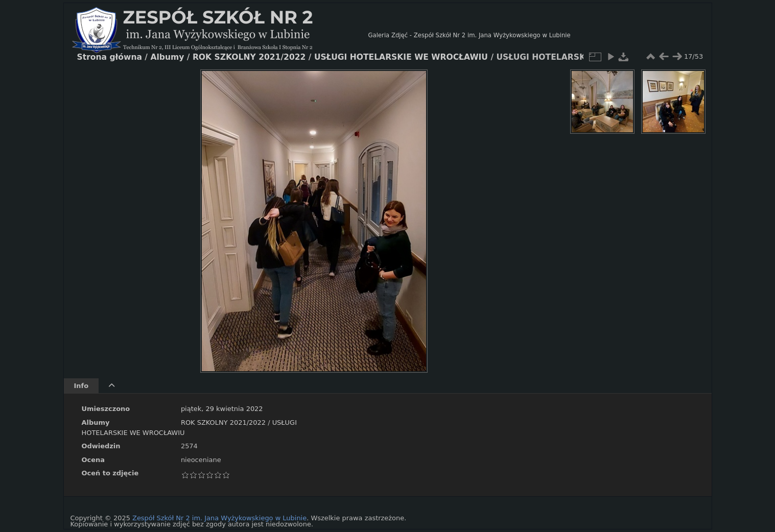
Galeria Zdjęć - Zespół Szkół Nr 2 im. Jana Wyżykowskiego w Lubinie (469, 35)
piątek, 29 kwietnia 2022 (222, 409)
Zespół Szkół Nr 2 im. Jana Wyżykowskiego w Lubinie (219, 518)
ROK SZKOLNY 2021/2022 (223, 422)
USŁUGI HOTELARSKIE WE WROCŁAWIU (401, 57)
